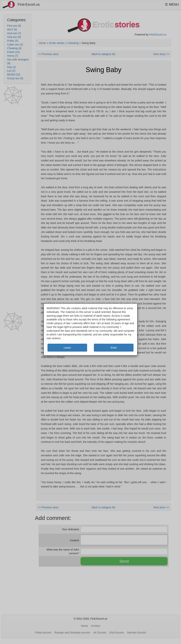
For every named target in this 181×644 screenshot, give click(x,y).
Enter (114, 348)
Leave (67, 348)
